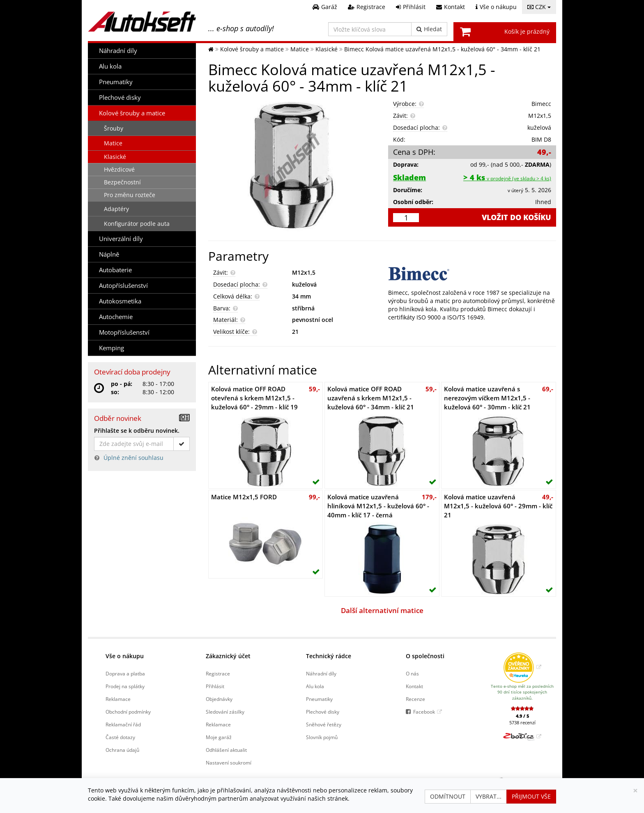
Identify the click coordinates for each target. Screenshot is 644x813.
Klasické (115, 157)
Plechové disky (120, 98)
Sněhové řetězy (324, 724)
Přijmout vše (531, 796)
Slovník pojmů (322, 737)
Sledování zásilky (225, 712)
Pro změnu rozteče (130, 195)
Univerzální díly (121, 239)
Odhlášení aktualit (226, 750)
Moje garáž (219, 737)
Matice (113, 143)
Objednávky (219, 699)
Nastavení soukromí (229, 762)
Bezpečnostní (122, 182)
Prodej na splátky (125, 686)
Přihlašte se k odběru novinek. (137, 431)
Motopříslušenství (124, 332)
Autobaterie (115, 270)
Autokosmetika (120, 301)
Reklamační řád (123, 724)
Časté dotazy (120, 737)
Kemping (112, 348)
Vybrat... (489, 796)
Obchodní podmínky (128, 712)
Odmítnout (448, 796)
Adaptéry (116, 209)
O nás (412, 673)
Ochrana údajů (122, 750)
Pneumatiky (116, 82)
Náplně (109, 254)
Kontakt (414, 686)
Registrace (218, 673)
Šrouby (114, 128)
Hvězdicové (119, 169)
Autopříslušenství (123, 286)
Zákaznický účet (228, 656)
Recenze (415, 699)
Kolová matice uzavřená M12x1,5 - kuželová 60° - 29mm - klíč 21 (498, 506)
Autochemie (116, 317)
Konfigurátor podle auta (137, 224)
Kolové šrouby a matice (132, 113)
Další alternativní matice (382, 610)
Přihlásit (215, 686)
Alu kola (110, 66)
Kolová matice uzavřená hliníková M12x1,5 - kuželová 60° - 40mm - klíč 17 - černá (378, 506)
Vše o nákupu (125, 656)
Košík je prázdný (527, 31)
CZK (539, 7)
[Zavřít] (635, 791)
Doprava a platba (125, 673)
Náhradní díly (118, 51)
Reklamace (118, 699)
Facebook (424, 712)
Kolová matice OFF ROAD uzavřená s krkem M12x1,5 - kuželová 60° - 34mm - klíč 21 (371, 398)
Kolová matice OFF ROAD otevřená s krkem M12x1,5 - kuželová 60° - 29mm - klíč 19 (254, 398)
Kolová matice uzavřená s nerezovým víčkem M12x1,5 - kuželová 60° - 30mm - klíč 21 (487, 398)
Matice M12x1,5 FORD (244, 497)
